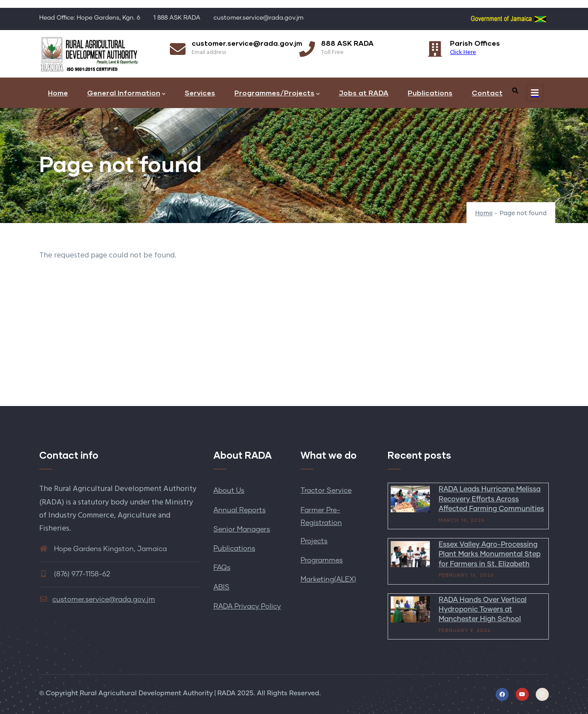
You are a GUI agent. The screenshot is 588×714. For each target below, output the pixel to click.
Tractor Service (326, 491)
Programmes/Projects (277, 93)
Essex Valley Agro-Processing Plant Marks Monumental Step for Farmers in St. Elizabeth (490, 554)
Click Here (463, 52)
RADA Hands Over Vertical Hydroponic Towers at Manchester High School (483, 610)
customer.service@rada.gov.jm (97, 599)
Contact (487, 93)
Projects (314, 541)
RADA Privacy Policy (247, 606)
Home (58, 93)
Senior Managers (242, 529)
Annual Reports (240, 510)
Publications (430, 93)
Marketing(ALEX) (328, 579)
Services (200, 93)
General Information (126, 93)
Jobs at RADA (364, 93)
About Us (229, 491)
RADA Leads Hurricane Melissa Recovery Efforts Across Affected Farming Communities (491, 499)
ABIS (221, 587)
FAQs (222, 568)
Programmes (322, 560)
